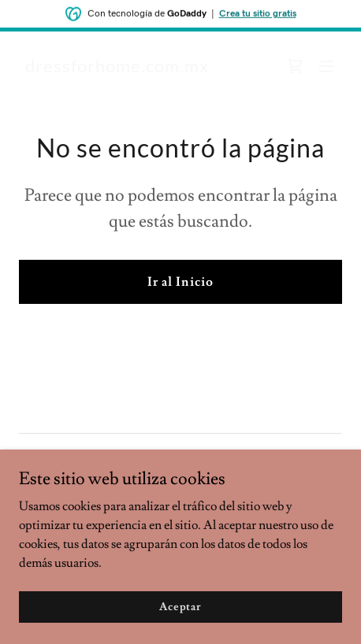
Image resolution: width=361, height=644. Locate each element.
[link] (117, 68)
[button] (326, 66)
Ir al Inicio (180, 282)
